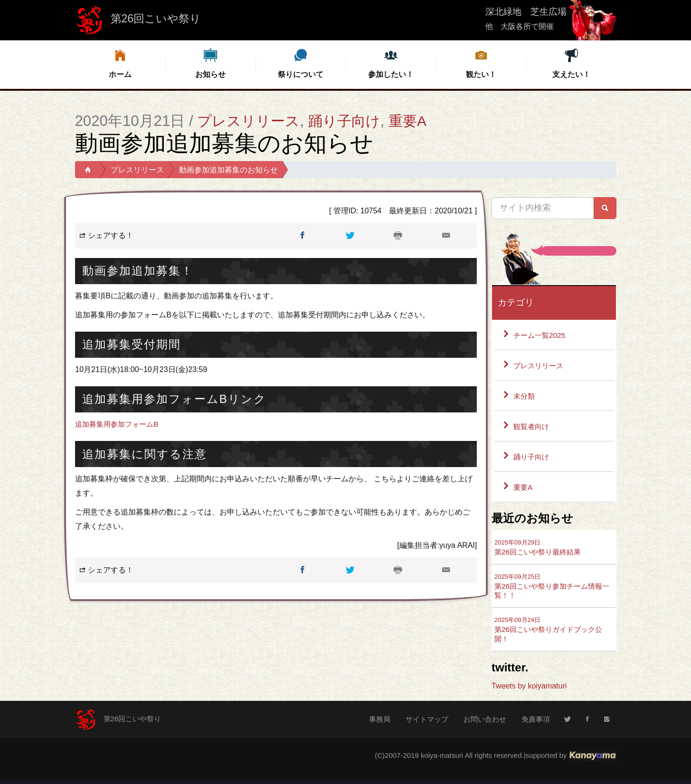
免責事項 (536, 722)
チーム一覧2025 (541, 335)
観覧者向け (532, 426)
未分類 (525, 396)
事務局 (380, 722)
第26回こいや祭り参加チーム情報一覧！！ (552, 587)
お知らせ (210, 63)
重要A (414, 121)
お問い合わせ (485, 722)
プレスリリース (250, 121)
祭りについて (301, 63)
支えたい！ (571, 63)
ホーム (120, 63)
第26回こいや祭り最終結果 (540, 548)
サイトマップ (427, 722)
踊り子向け (349, 121)
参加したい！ (391, 63)
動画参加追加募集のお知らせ (228, 170)
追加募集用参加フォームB (119, 424)
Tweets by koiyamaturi (529, 689)
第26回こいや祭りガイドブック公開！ (552, 632)
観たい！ (481, 63)
